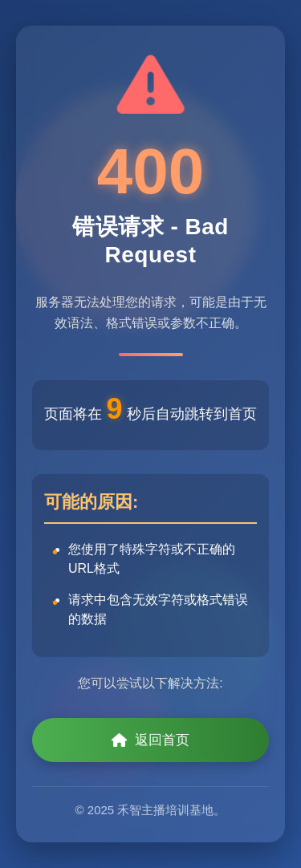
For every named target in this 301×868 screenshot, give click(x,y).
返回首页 (150, 740)
